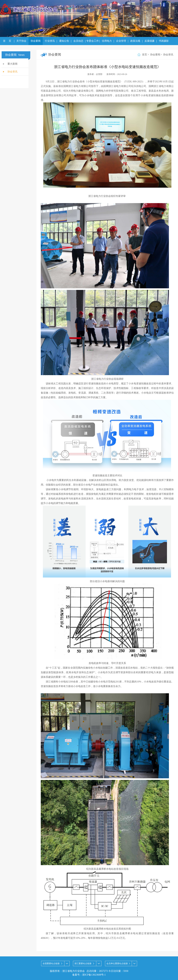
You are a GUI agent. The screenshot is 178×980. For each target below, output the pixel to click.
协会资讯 (12, 72)
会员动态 (78, 41)
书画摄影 (164, 41)
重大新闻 (12, 64)
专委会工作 (93, 41)
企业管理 (121, 41)
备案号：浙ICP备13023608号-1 (89, 975)
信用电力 (107, 41)
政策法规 (135, 41)
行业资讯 (50, 41)
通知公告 (64, 41)
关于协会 (21, 41)
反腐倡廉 (150, 41)
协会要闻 (36, 41)
